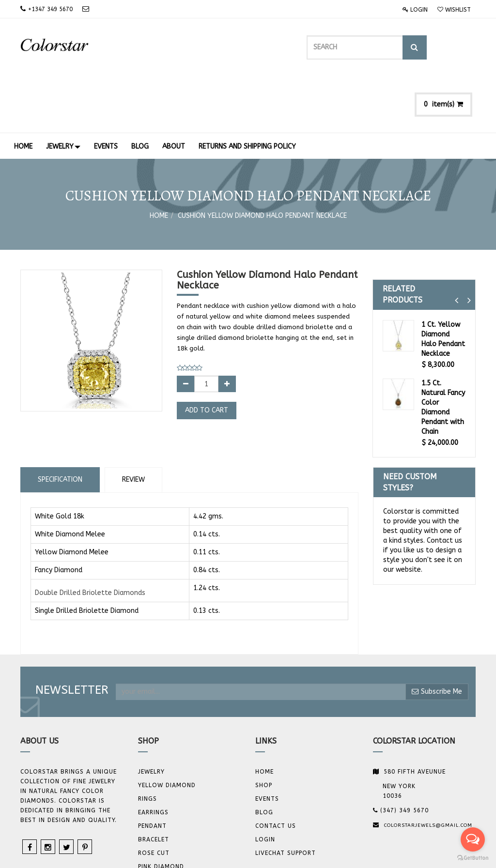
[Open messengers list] (473, 839)
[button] (457, 244)
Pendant (152, 770)
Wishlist (454, 10)
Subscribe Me (437, 635)
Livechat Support (286, 797)
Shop (264, 729)
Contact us (276, 770)
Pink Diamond (161, 810)
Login (415, 10)
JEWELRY (151, 716)
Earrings (153, 756)
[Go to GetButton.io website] (473, 858)
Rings (147, 743)
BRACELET (154, 783)
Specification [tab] (60, 423)
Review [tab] (133, 423)
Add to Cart (207, 354)
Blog (264, 756)
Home (159, 160)
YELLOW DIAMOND (167, 729)
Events (267, 743)
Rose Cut (154, 797)
